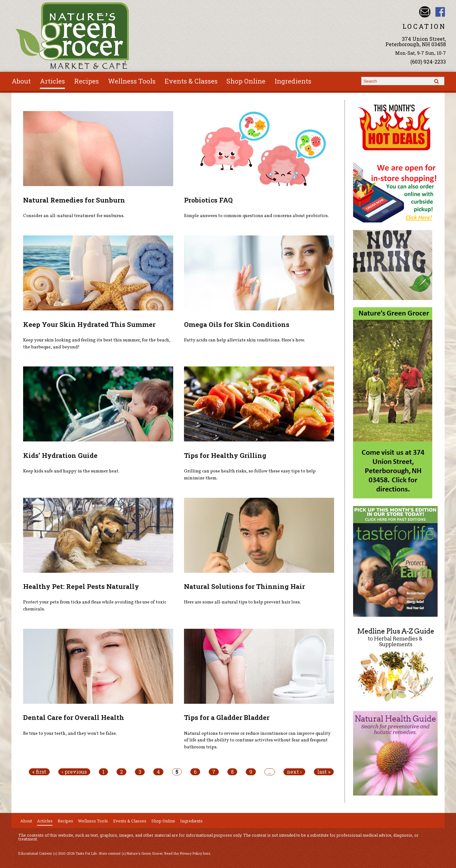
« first (39, 772)
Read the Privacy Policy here (187, 853)
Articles (52, 81)
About (21, 81)
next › (294, 772)
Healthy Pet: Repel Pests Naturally (81, 586)
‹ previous (74, 772)
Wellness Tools (132, 81)
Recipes (86, 81)
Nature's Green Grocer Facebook (440, 12)
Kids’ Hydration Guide (60, 455)
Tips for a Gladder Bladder (227, 717)
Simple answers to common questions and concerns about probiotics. (256, 216)
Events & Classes (191, 81)
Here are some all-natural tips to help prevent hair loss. (242, 602)
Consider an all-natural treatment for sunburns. (74, 216)
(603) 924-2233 (428, 62)
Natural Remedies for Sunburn (74, 200)
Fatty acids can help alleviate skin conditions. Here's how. (244, 340)
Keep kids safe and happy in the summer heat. (71, 471)
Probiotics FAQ (208, 200)
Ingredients (293, 81)
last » (324, 772)
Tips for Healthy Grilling (225, 455)
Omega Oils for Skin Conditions (237, 324)
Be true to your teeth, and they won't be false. (70, 734)
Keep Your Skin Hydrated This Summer (89, 324)
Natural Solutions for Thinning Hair (244, 586)
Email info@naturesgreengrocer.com (425, 12)
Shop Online (246, 81)
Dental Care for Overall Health (74, 717)
